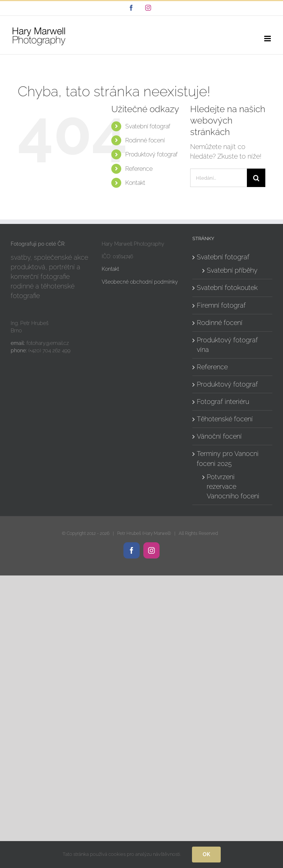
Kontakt (135, 183)
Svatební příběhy (232, 270)
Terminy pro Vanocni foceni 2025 (228, 458)
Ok (206, 854)
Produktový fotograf (151, 154)
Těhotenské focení (225, 419)
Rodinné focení (145, 140)
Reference (139, 169)
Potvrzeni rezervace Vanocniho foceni (233, 486)
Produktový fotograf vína (227, 345)
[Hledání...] (219, 178)
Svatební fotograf (148, 126)
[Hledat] (256, 178)
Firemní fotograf (221, 305)
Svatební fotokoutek (227, 288)
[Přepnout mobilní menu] (268, 39)
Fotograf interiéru (223, 402)
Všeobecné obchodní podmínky (140, 282)
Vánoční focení (219, 436)
